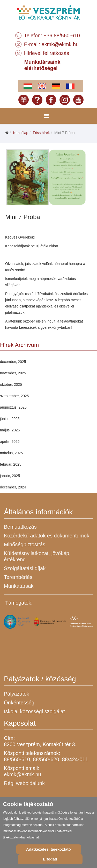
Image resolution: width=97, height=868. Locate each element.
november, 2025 (13, 373)
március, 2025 (11, 453)
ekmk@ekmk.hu (60, 44)
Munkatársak (19, 586)
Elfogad (50, 859)
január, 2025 (10, 476)
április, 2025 (10, 442)
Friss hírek (41, 133)
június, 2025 (10, 419)
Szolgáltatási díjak (25, 568)
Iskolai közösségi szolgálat (34, 711)
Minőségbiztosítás (25, 544)
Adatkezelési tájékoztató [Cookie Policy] (48, 849)
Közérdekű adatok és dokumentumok (47, 536)
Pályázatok (17, 694)
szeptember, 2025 (14, 396)
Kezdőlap (21, 133)
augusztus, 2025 (13, 407)
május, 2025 (10, 430)
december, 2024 (13, 487)
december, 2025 (13, 362)
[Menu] (46, 116)
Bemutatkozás (20, 527)
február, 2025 (11, 464)
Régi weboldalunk (24, 783)
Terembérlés (18, 577)
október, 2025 (11, 384)
